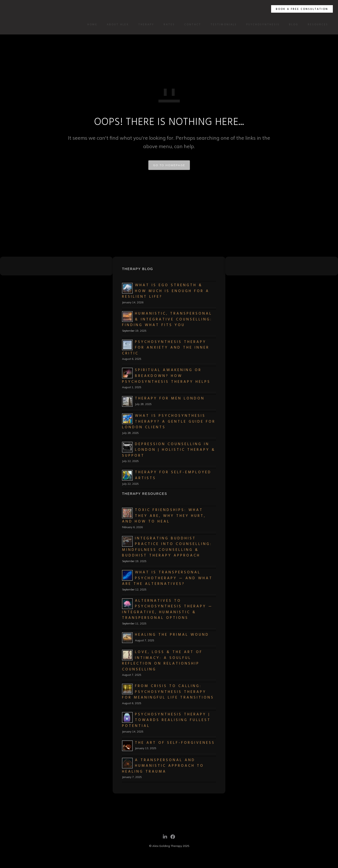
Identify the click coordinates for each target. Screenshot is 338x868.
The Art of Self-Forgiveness (175, 743)
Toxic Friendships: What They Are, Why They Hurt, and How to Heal (164, 516)
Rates (167, 25)
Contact (191, 25)
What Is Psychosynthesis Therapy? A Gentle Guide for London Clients (169, 422)
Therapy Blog (138, 269)
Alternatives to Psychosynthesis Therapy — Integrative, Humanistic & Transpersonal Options (167, 609)
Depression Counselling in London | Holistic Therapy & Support (169, 450)
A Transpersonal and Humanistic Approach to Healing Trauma (163, 766)
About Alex (116, 25)
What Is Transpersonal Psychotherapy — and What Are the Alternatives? (167, 578)
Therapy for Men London (170, 398)
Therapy (144, 25)
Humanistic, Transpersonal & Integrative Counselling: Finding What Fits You (167, 319)
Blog (292, 25)
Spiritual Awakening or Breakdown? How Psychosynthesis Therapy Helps (166, 376)
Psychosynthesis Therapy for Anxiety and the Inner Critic (166, 348)
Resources (316, 25)
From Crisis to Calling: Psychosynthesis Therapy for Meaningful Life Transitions (168, 692)
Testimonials (222, 25)
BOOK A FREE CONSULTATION (300, 9)
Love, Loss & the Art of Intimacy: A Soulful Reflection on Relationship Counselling (162, 661)
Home (90, 25)
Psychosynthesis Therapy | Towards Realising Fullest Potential (166, 720)
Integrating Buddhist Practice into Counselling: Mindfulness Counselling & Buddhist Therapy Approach (167, 547)
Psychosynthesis (261, 25)
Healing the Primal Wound (172, 635)
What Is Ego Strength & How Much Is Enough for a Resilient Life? (166, 291)
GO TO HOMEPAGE (169, 165)
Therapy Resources (145, 494)
